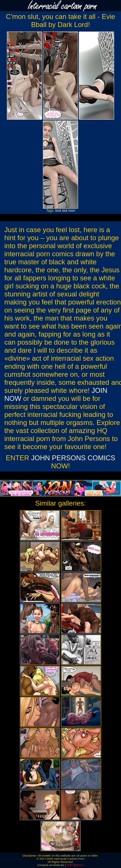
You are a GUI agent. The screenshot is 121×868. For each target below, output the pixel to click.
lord (58, 211)
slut (65, 211)
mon (72, 211)
